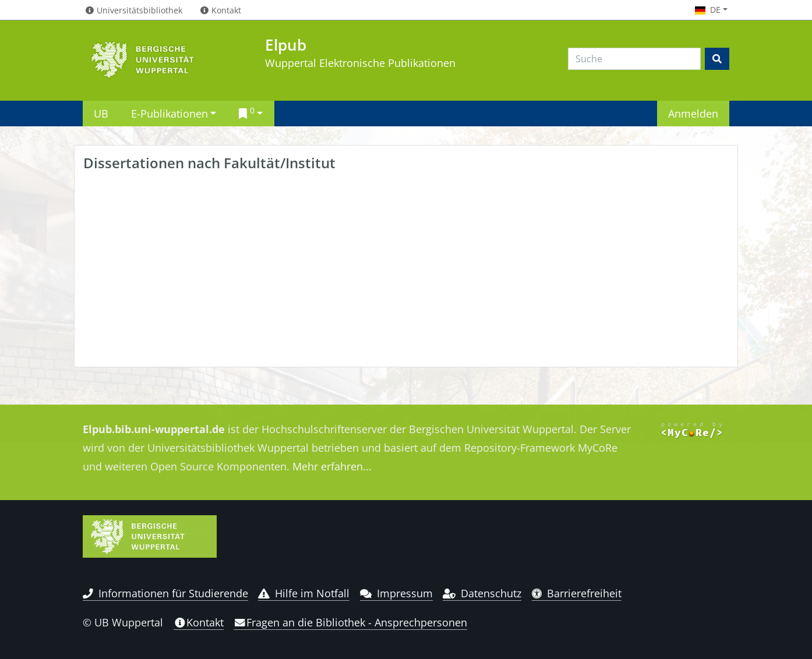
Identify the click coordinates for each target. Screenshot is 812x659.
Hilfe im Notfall (304, 593)
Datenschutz (482, 593)
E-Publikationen (170, 113)
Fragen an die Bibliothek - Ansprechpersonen (350, 622)
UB (101, 113)
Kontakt (199, 622)
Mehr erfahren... (332, 466)
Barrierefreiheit (577, 593)
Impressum (396, 593)
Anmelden (693, 113)
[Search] (634, 59)
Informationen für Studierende (165, 593)
